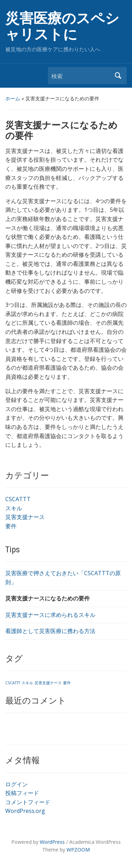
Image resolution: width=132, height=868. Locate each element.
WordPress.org (25, 811)
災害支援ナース (25, 517)
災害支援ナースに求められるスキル (50, 615)
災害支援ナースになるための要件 (48, 598)
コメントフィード (28, 802)
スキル (14, 508)
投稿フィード (22, 793)
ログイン (17, 784)
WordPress (52, 842)
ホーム (13, 98)
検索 (118, 76)
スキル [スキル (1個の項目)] (27, 683)
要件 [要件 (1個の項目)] (67, 683)
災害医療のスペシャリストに (62, 26)
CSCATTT (18, 499)
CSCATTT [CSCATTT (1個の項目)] (13, 683)
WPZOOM (78, 850)
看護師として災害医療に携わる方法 (50, 631)
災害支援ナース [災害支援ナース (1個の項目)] (48, 683)
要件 (11, 526)
